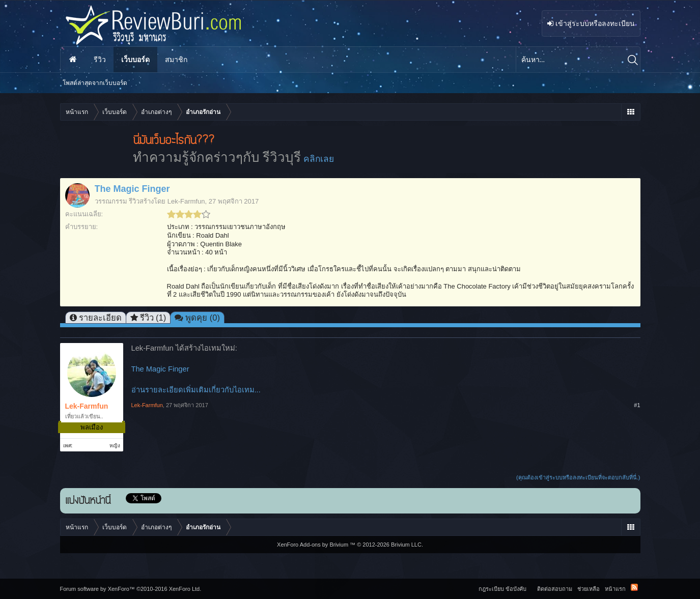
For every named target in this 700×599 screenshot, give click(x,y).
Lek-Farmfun (186, 201)
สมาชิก (176, 60)
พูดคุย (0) (203, 318)
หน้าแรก (73, 60)
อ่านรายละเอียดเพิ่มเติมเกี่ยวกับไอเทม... (196, 390)
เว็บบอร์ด (135, 60)
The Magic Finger (160, 369)
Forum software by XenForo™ (131, 589)
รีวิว (100, 60)
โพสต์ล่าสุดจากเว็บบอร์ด (95, 83)
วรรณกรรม (111, 201)
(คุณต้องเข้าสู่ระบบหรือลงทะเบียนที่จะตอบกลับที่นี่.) (578, 477)
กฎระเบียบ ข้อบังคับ (502, 589)
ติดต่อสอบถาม (555, 589)
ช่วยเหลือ (589, 589)
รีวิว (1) (153, 318)
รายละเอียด (100, 318)
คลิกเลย (319, 159)
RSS (634, 587)
